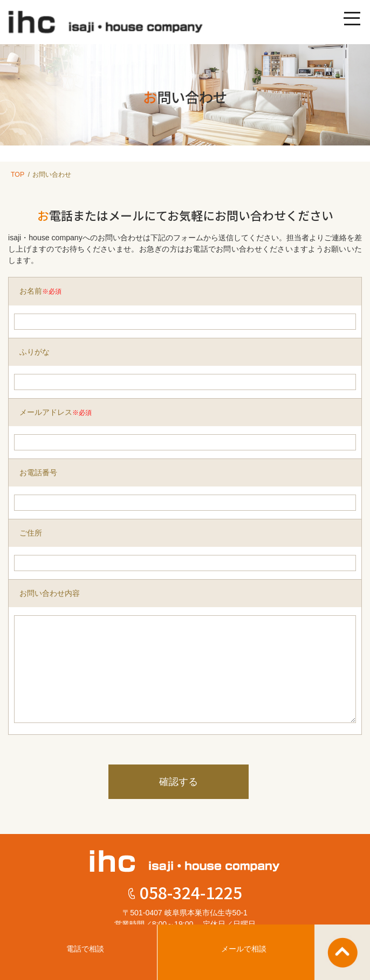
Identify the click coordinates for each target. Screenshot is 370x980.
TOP (18, 175)
